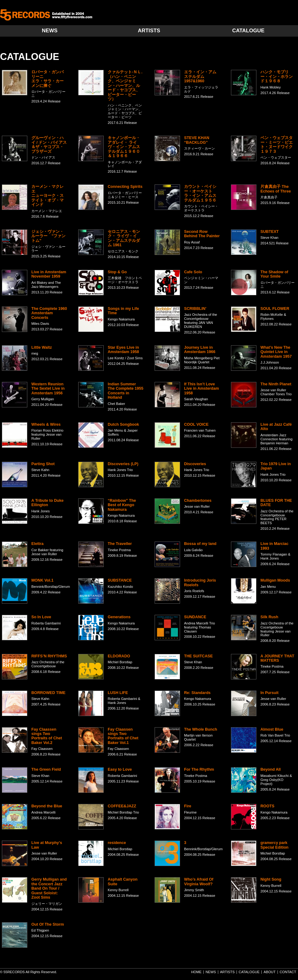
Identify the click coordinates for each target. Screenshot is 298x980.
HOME (196, 972)
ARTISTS (149, 31)
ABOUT (270, 972)
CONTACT (288, 972)
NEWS (50, 31)
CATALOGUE (248, 31)
